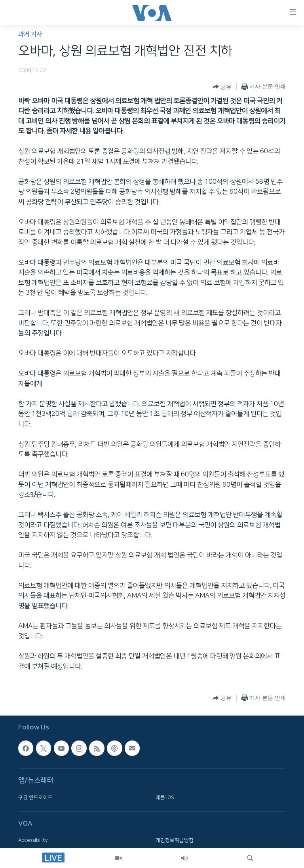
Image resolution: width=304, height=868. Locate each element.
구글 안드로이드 (35, 798)
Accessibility (33, 840)
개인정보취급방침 (175, 840)
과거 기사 (30, 34)
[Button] (222, 87)
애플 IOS (165, 798)
